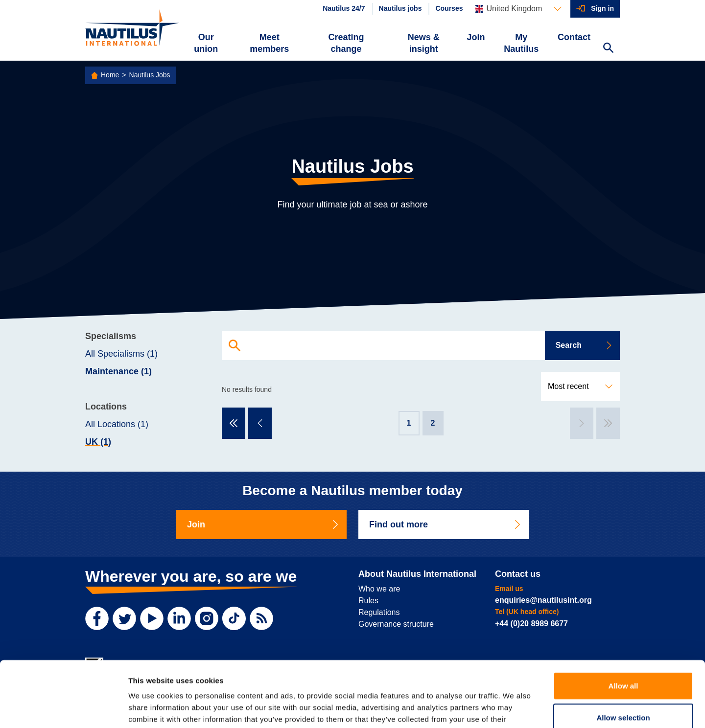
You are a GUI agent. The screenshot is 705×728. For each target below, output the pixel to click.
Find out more (446, 524)
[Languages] (518, 9)
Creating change (346, 43)
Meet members (269, 43)
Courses (449, 8)
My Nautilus (521, 43)
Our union (206, 43)
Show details (514, 709)
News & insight (424, 43)
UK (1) (98, 442)
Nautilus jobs (400, 8)
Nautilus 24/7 (344, 8)
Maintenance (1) (118, 371)
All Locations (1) (117, 424)
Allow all (623, 624)
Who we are (379, 589)
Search (584, 345)
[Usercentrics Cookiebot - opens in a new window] (63, 709)
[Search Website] (608, 49)
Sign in (602, 8)
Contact (574, 37)
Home (110, 75)
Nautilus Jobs (150, 75)
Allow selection (623, 656)
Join (476, 37)
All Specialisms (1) (121, 354)
